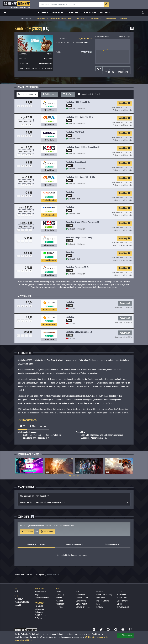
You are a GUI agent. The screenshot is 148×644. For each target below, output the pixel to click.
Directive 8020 (96, 19)
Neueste (36, 544)
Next (128, 466)
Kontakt (18, 605)
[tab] (74, 496)
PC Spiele (40, 575)
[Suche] (71, 4)
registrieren (47, 532)
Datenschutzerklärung (23, 602)
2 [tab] (74, 475)
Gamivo (99, 592)
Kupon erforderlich (26, 121)
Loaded (120, 592)
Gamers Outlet (82, 598)
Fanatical (59, 607)
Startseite (30, 575)
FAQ (16, 591)
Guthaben (39, 612)
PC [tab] (22, 426)
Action (49, 54)
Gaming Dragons (83, 607)
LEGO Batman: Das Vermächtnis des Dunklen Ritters (53, 19)
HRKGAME (101, 598)
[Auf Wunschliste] (123, 70)
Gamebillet (80, 595)
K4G (98, 604)
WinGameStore (123, 607)
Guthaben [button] (73, 13)
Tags (37, 595)
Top (112, 544)
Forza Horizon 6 (81, 19)
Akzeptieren (125, 635)
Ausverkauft (125, 303)
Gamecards (40, 609)
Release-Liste (41, 592)
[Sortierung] (27, 94)
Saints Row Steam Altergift (76, 162)
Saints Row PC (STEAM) (75, 132)
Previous (20, 466)
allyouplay (60, 595)
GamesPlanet (81, 604)
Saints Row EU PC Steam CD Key (78, 102)
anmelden (27, 532)
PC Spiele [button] (42, 13)
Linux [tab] (43, 426)
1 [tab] (70, 475)
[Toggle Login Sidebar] (143, 13)
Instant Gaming (103, 601)
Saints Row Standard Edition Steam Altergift (83, 147)
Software (105, 13)
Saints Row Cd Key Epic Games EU (79, 332)
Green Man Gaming (104, 595)
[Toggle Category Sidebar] (5, 13)
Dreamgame (60, 604)
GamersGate (81, 601)
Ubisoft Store (122, 601)
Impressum (19, 599)
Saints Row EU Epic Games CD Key (79, 237)
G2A (78, 592)
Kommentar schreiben (82, 43)
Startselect (121, 595)
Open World (85, 52)
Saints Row (70, 192)
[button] (99, 69)
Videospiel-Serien (42, 598)
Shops (58, 589)
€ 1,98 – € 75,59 (85, 39)
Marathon (123, 19)
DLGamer (59, 601)
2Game (58, 592)
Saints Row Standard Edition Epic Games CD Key (84, 222)
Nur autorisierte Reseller (91, 94)
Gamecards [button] (57, 13)
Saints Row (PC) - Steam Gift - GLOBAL (81, 177)
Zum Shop (125, 103)
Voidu (119, 604)
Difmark (59, 598)
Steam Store (122, 598)
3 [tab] (78, 475)
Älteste (74, 544)
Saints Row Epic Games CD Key (78, 267)
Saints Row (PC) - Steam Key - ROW (80, 117)
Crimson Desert (110, 19)
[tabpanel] (29, 466)
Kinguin (100, 607)
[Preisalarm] (109, 70)
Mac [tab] (32, 426)
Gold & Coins (90, 13)
